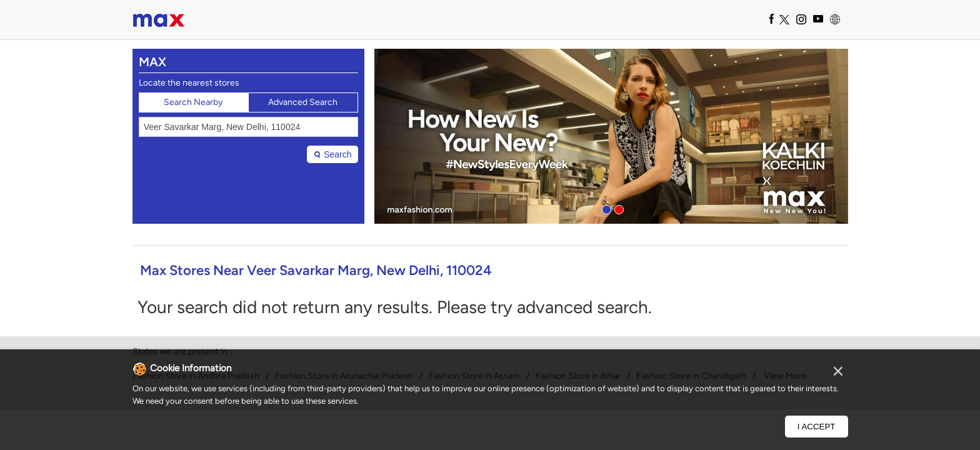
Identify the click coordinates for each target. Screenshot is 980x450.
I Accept (817, 427)
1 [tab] (605, 208)
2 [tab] (617, 208)
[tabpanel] (611, 136)
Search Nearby (193, 102)
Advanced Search (303, 102)
